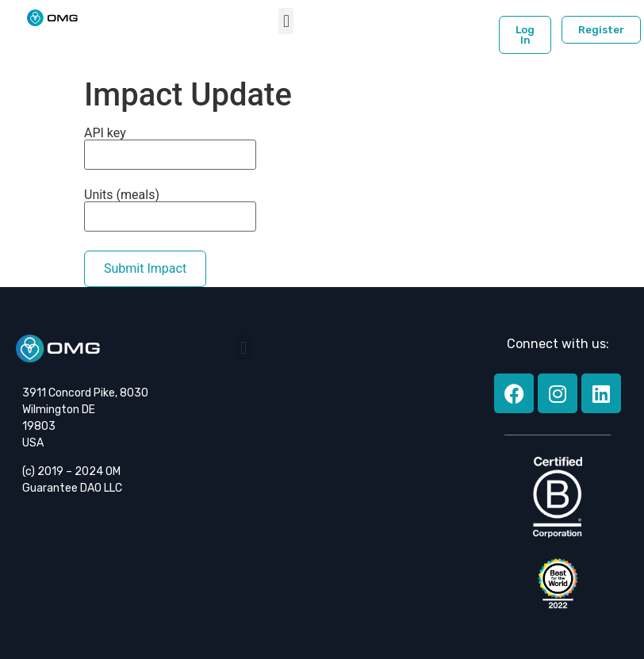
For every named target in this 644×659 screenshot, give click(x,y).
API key (170, 148)
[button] (286, 21)
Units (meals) (170, 210)
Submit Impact (145, 268)
